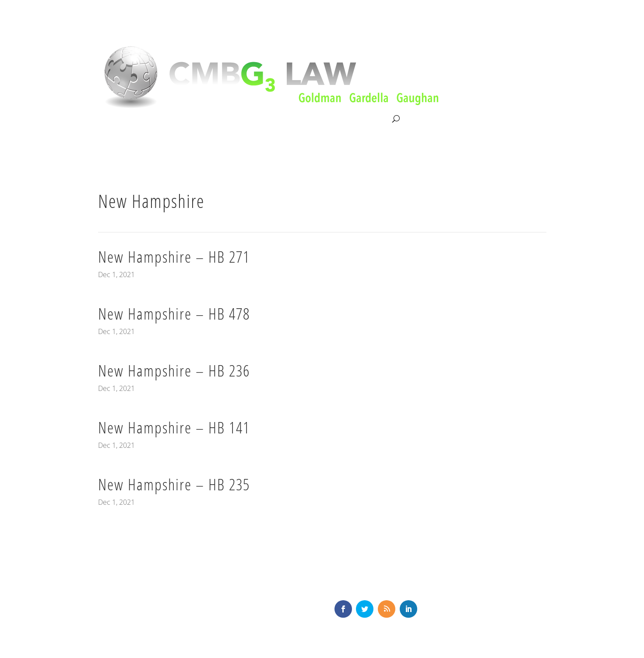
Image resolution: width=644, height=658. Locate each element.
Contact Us (372, 119)
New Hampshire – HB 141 (174, 428)
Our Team (253, 119)
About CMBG (117, 120)
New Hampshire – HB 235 (174, 484)
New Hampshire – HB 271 (174, 257)
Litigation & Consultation (188, 119)
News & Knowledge (312, 119)
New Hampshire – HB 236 (174, 371)
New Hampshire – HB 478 (174, 314)
